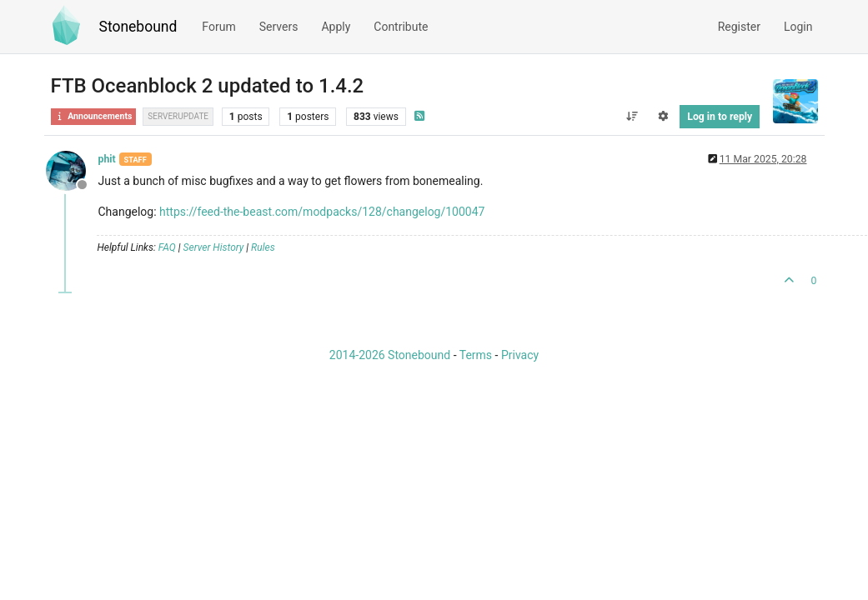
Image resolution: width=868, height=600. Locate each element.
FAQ (167, 247)
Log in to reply (720, 117)
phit (107, 159)
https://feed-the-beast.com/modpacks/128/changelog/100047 (322, 212)
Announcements (94, 116)
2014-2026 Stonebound (390, 355)
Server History (214, 247)
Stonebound (138, 27)
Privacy (520, 355)
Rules (263, 247)
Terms (476, 355)
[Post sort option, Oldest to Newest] (632, 117)
